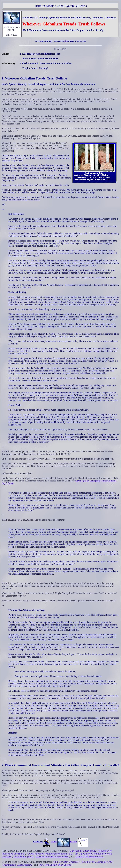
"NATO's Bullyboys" (24, 857)
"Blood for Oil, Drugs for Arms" (97, 862)
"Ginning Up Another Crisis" (90, 857)
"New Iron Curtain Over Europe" (55, 865)
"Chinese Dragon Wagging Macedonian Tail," (50, 854)
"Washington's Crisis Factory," (17, 865)
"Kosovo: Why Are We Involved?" (52, 857)
